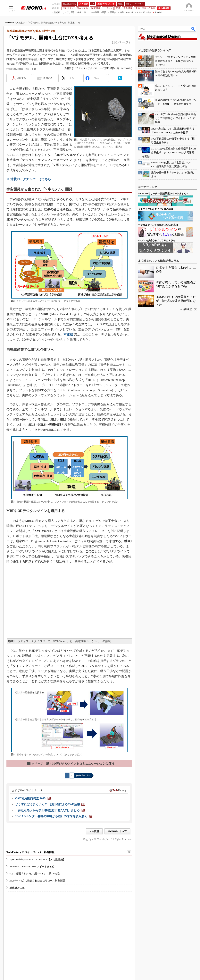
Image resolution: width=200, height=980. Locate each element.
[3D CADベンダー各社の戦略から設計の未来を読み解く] (54, 816)
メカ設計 (21, 23)
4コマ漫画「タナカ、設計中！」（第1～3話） (35, 874)
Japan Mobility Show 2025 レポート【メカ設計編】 (37, 859)
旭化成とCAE (17, 888)
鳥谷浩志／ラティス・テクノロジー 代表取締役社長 (92, 68)
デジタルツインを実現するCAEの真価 (158, 225)
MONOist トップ (117, 831)
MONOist (10, 23)
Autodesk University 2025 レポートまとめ (32, 866)
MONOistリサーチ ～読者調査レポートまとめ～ (163, 194)
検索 (193, 29)
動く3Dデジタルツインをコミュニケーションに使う (71, 764)
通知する (48, 78)
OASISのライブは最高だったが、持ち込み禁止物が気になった (176, 301)
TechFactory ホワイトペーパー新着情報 (30, 852)
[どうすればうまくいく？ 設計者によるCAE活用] (50, 804)
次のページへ (83, 775)
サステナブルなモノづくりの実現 (156, 209)
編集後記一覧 (190, 309)
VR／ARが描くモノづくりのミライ (157, 241)
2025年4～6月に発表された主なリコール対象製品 (37, 881)
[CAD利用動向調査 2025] (33, 798)
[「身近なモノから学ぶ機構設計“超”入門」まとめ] (50, 810)
